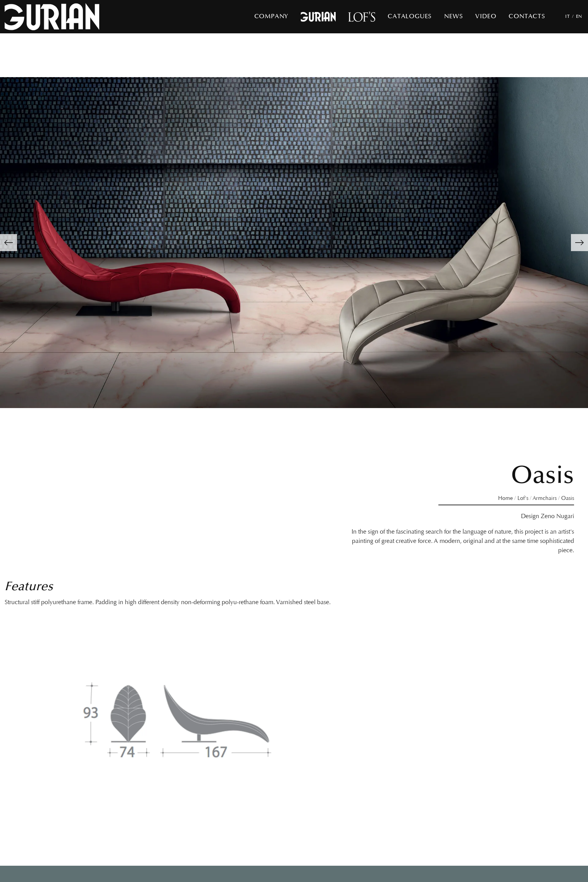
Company (272, 16)
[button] (9, 243)
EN (579, 16)
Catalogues (410, 16)
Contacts (527, 16)
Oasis (568, 498)
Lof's (523, 498)
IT (567, 16)
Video (486, 16)
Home (505, 498)
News (454, 16)
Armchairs (545, 498)
